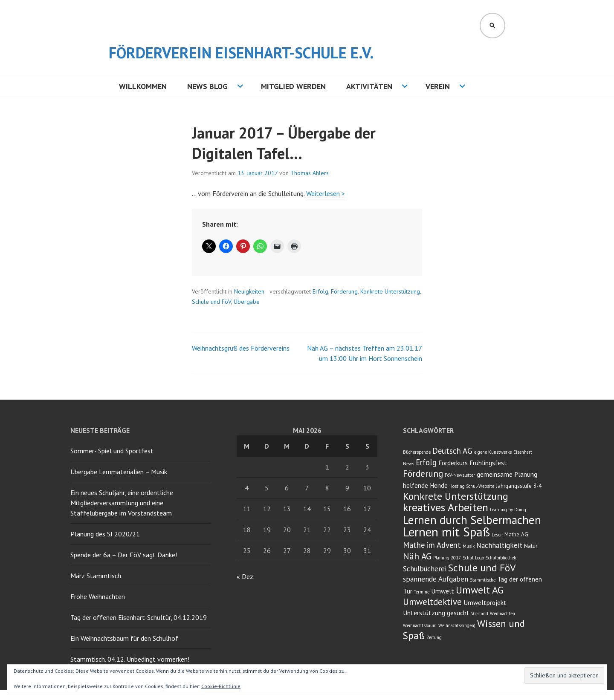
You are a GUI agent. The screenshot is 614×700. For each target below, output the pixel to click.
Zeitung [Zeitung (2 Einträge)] (434, 637)
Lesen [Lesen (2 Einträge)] (497, 535)
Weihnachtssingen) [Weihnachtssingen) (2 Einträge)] (457, 625)
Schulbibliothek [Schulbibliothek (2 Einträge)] (501, 558)
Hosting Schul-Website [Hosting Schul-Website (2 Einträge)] (472, 486)
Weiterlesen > (326, 193)
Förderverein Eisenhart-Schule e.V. (241, 53)
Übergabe (247, 302)
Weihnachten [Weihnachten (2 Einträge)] (502, 614)
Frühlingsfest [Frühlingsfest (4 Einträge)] (488, 463)
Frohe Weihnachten (98, 596)
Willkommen (143, 86)
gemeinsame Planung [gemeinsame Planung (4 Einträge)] (507, 474)
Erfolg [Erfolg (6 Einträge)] (426, 462)
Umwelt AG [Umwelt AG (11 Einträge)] (480, 590)
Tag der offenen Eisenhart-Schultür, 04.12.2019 (139, 617)
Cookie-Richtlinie (221, 686)
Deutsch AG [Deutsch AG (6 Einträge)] (452, 451)
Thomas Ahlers (310, 173)
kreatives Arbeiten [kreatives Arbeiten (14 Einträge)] (446, 507)
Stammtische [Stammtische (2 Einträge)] (483, 580)
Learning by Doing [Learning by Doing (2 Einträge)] (508, 510)
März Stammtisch (96, 576)
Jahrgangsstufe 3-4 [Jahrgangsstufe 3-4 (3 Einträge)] (519, 486)
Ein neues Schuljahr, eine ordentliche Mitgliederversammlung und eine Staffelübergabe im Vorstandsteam (122, 503)
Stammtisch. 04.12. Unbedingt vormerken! (130, 659)
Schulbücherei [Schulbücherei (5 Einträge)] (425, 569)
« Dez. (245, 576)
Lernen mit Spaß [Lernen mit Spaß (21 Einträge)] (446, 532)
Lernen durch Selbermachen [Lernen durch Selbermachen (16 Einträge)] (472, 520)
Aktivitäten (369, 86)
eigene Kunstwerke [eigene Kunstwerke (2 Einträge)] (493, 452)
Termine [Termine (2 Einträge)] (422, 592)
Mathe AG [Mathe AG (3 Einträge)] (516, 534)
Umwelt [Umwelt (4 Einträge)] (443, 591)
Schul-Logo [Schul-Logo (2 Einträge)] (473, 558)
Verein (438, 86)
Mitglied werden (293, 86)
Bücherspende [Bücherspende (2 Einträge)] (417, 452)
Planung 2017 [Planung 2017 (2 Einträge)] (447, 558)
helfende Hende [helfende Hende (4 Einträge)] (425, 485)
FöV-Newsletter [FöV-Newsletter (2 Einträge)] (460, 475)
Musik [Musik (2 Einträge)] (469, 546)
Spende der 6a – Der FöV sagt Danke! (124, 555)
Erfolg (320, 291)
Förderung (344, 291)
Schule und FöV (211, 302)
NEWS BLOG (207, 86)
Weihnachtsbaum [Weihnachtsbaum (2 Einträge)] (420, 625)
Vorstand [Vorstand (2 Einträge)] (480, 614)
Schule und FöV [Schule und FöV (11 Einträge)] (482, 568)
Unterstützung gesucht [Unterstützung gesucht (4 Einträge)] (436, 613)
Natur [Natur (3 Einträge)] (531, 546)
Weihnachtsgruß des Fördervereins (241, 348)
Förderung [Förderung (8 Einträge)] (423, 474)
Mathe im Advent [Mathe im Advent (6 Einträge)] (432, 545)
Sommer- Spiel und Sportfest (112, 451)
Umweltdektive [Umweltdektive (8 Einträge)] (432, 602)
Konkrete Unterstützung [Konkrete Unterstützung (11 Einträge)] (456, 496)
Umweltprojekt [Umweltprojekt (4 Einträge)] (485, 602)
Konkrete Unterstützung (390, 291)
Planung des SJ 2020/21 (105, 534)
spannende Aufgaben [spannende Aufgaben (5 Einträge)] (436, 579)
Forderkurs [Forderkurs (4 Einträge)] (453, 463)
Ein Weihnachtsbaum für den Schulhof (124, 638)
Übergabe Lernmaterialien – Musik (119, 472)
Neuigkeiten (249, 291)
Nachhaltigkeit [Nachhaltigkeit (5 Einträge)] (499, 545)
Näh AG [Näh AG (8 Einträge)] (417, 556)
